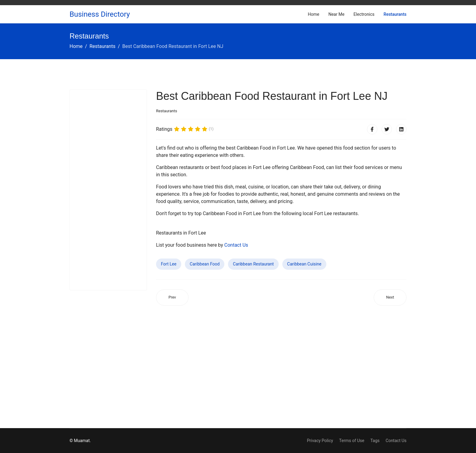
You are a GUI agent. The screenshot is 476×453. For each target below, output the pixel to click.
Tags (375, 441)
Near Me (337, 14)
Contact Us (236, 245)
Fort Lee (169, 264)
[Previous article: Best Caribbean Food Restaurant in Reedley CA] (172, 297)
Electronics (364, 14)
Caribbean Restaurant (253, 264)
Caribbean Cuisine (304, 264)
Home (314, 14)
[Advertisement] (108, 190)
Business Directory (100, 14)
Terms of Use (352, 441)
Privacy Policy (320, 441)
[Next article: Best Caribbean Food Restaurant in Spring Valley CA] (390, 297)
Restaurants (395, 14)
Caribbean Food (205, 264)
